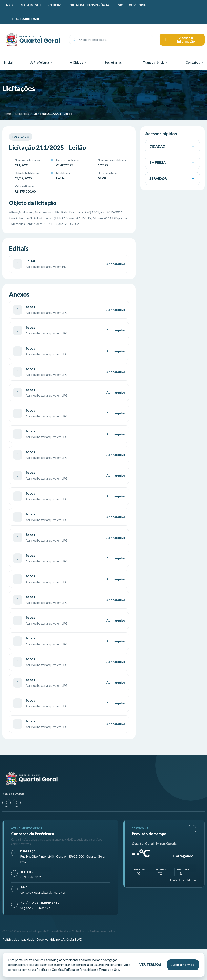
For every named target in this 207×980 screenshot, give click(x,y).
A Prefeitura (40, 62)
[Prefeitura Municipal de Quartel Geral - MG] (33, 40)
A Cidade (77, 62)
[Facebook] (17, 803)
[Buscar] (74, 40)
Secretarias (113, 62)
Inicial (8, 62)
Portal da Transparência (88, 5)
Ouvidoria (137, 5)
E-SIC (119, 5)
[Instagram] (6, 803)
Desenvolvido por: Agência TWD (59, 939)
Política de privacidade (18, 939)
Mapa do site (31, 5)
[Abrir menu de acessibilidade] (25, 19)
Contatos (193, 62)
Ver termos (150, 965)
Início (10, 5)
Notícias (55, 5)
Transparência (154, 62)
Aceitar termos (183, 965)
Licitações (22, 114)
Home (7, 114)
